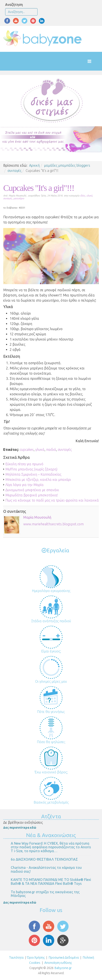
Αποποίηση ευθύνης (58, 963)
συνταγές (14, 171)
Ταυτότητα (16, 958)
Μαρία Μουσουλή (37, 517)
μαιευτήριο (19, 198)
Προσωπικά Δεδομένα (63, 958)
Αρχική (34, 165)
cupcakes (27, 450)
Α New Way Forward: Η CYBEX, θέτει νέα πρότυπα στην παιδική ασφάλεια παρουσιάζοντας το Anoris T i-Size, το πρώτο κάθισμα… (51, 847)
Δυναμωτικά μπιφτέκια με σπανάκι (32, 490)
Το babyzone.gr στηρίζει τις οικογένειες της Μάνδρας (45, 894)
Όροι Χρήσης (36, 958)
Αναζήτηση (14, 5)
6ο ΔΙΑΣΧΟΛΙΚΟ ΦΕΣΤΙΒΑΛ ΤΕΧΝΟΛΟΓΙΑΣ (44, 859)
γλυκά (89, 196)
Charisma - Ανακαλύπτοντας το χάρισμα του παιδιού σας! (46, 869)
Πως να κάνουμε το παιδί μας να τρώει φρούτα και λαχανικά (52, 500)
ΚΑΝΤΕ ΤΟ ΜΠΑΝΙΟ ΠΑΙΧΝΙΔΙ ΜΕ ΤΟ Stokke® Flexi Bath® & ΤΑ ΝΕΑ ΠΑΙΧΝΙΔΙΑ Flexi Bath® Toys (51, 882)
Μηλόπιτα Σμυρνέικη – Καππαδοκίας (33, 474)
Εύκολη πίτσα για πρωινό (24, 464)
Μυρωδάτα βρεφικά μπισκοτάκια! (32, 495)
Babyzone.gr (63, 968)
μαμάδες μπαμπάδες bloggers (67, 165)
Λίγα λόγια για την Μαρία (24, 485)
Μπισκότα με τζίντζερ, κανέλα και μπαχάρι (38, 480)
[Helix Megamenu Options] (94, 61)
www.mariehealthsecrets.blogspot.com (53, 524)
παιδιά (51, 450)
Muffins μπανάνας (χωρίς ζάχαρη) (31, 469)
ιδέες (83, 196)
